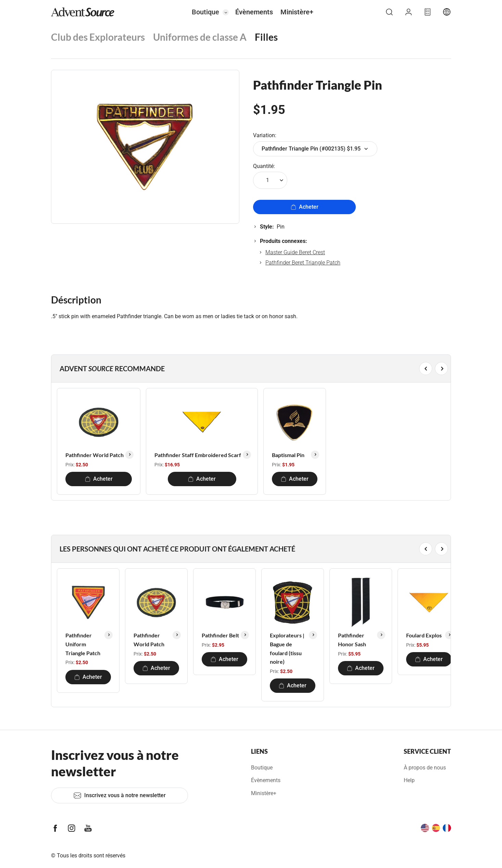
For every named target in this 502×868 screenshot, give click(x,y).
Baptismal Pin (288, 455)
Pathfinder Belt (220, 635)
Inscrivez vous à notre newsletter (120, 795)
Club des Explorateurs (98, 37)
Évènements (254, 12)
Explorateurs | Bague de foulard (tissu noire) (287, 648)
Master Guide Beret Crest (295, 252)
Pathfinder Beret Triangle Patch (303, 263)
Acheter (305, 207)
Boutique (205, 12)
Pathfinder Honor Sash (352, 640)
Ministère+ (297, 12)
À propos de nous (425, 768)
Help (409, 780)
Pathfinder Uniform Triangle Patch (83, 644)
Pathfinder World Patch (95, 455)
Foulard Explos (424, 635)
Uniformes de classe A (200, 37)
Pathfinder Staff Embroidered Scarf (198, 455)
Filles (266, 37)
